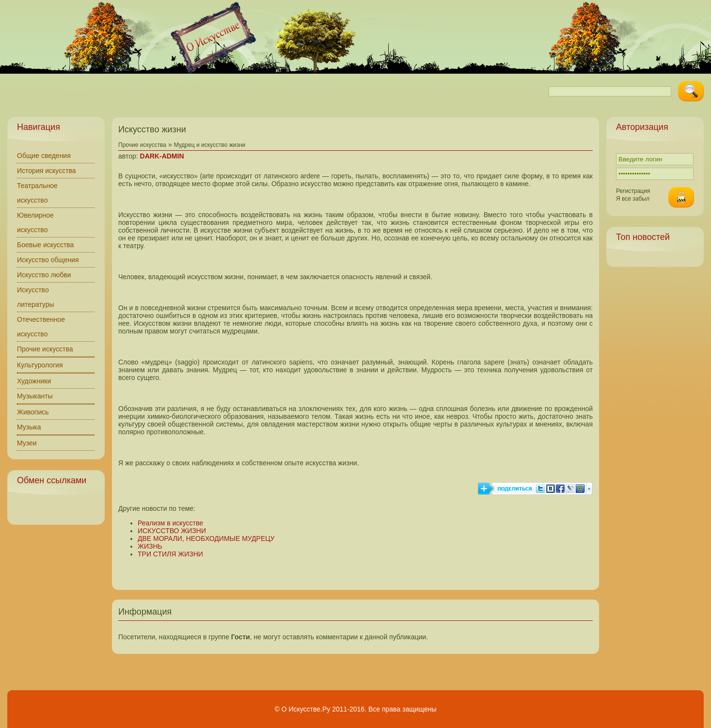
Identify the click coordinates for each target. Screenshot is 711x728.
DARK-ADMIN (162, 156)
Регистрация (633, 191)
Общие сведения (44, 156)
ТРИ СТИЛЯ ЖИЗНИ (170, 554)
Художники (34, 381)
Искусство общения (48, 260)
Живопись (33, 412)
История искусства (47, 171)
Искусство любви (44, 275)
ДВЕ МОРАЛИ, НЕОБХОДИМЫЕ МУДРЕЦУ (206, 538)
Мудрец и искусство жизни (210, 145)
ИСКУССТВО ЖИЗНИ (172, 531)
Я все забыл (633, 199)
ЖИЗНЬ (150, 546)
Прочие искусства (45, 349)
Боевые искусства (45, 245)
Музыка (29, 427)
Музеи (27, 443)
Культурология (40, 365)
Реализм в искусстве (170, 523)
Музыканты (35, 396)
